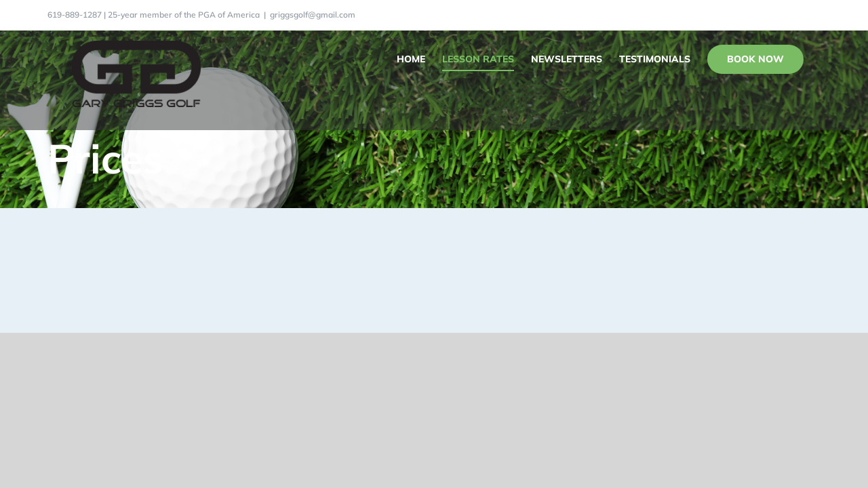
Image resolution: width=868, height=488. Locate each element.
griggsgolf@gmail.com (313, 15)
